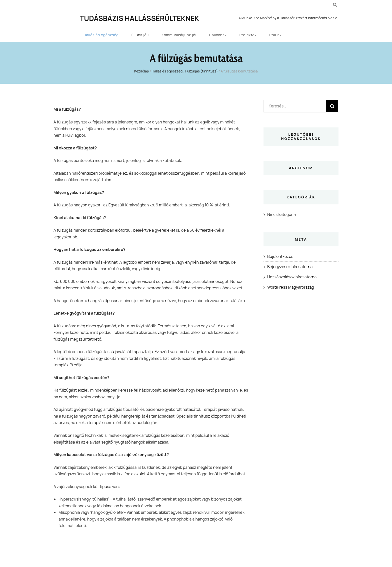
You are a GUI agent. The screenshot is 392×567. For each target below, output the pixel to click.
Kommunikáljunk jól (179, 35)
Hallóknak (218, 35)
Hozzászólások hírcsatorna (292, 277)
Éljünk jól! (140, 35)
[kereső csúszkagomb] (335, 5)
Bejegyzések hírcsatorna (290, 267)
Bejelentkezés (280, 256)
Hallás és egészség (101, 35)
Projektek (248, 35)
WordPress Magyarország (291, 287)
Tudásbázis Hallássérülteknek (139, 18)
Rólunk (276, 35)
